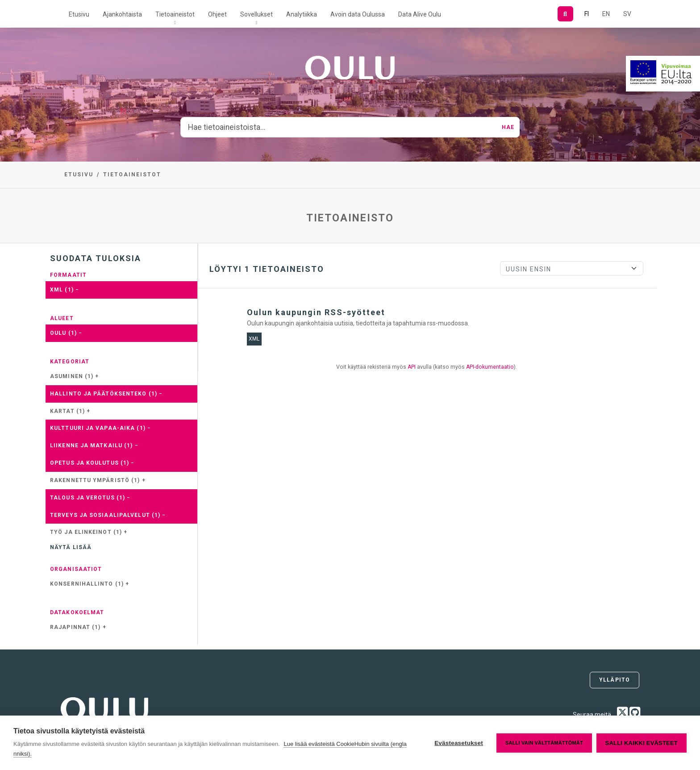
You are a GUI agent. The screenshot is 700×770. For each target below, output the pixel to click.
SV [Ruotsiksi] (627, 14)
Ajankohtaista (122, 14)
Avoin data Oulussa (358, 14)
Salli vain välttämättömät (544, 743)
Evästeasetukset (459, 743)
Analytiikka (302, 14)
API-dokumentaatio (490, 367)
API (412, 367)
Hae (508, 127)
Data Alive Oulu (420, 14)
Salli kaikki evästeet (642, 743)
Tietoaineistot (175, 14)
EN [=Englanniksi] (606, 14)
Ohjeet (217, 14)
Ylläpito (615, 680)
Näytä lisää (71, 547)
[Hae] (565, 14)
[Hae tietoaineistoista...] (339, 127)
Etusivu (79, 14)
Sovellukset (256, 14)
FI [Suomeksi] (587, 14)
